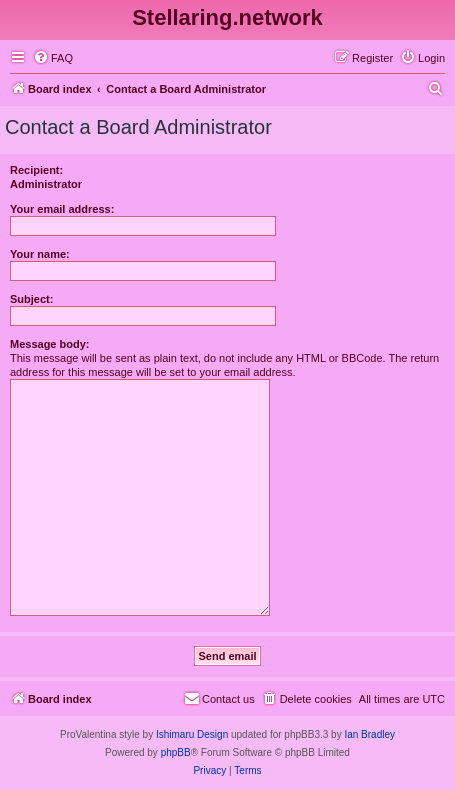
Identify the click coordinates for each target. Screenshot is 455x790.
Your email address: (62, 209)
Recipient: (36, 170)
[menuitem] (53, 58)
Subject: (31, 299)
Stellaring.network (227, 17)
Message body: (49, 344)
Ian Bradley (369, 734)
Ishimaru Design (192, 734)
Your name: (40, 254)
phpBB (176, 752)
